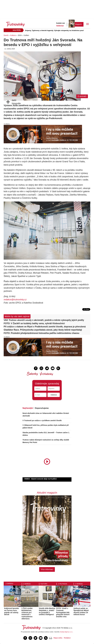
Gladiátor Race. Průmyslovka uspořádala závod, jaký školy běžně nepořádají (43, 330)
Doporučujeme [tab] (42, 408)
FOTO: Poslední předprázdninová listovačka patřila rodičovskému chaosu (41, 333)
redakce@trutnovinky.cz (15, 300)
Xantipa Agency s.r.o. (66, 632)
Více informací (47, 569)
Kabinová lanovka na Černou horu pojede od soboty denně (11, 611)
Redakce (67, 638)
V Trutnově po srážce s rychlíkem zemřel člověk (42, 420)
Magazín (78, 24)
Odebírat (54, 395)
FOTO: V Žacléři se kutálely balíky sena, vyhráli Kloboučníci (34, 323)
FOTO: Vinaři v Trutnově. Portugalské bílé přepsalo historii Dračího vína (63, 612)
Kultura (13, 35)
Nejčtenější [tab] (28, 408)
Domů (6, 35)
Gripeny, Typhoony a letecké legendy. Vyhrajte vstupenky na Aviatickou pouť (54, 30)
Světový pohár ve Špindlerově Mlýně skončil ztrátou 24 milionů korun (81, 611)
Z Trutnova (63, 584)
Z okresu (9, 584)
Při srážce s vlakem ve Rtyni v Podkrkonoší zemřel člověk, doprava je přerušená (45, 327)
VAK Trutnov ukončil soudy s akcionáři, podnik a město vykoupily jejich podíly (44, 320)
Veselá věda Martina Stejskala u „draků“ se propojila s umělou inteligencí (47, 611)
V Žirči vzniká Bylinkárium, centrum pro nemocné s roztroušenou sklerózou (27, 613)
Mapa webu (58, 638)
